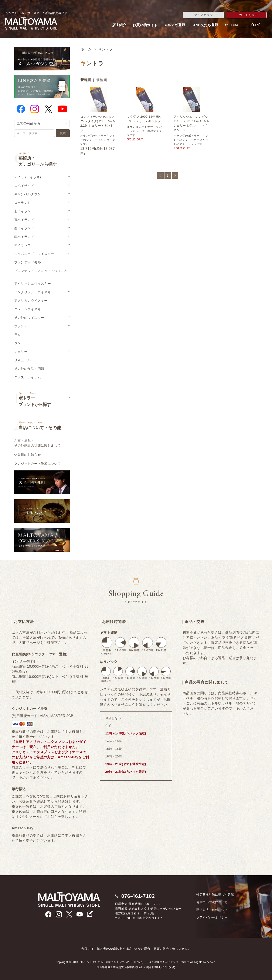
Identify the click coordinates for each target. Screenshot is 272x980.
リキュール (23, 360)
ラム (18, 335)
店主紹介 (119, 25)
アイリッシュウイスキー (33, 284)
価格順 (102, 80)
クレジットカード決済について (38, 464)
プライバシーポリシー (212, 917)
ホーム (86, 49)
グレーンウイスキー (29, 309)
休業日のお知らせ (28, 455)
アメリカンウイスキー (31, 301)
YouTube (232, 25)
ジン (18, 343)
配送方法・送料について (214, 910)
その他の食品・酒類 (29, 369)
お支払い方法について (212, 902)
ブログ (254, 25)
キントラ (106, 49)
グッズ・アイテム (28, 377)
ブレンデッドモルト (29, 262)
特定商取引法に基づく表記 (215, 894)
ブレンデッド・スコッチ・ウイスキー (41, 273)
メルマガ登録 (175, 25)
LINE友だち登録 (205, 25)
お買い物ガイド (145, 25)
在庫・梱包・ (38, 444)
